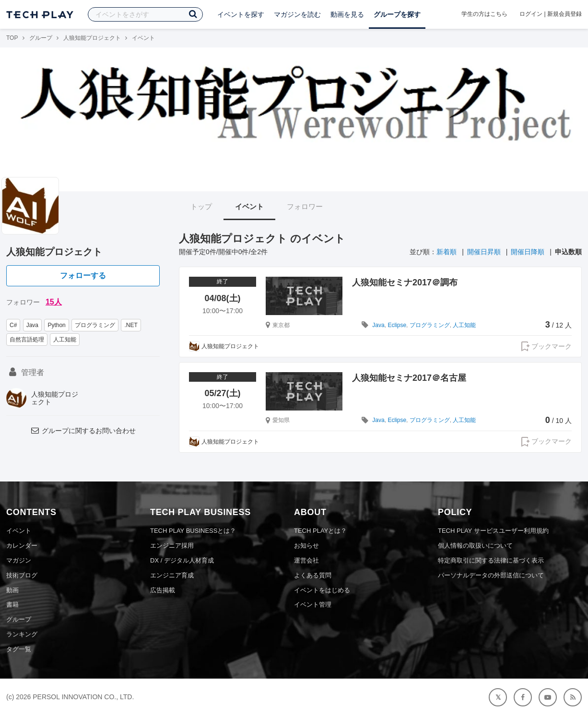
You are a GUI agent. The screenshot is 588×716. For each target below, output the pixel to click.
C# (13, 325)
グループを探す (397, 14)
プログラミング (95, 325)
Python (56, 325)
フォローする (83, 276)
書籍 (12, 604)
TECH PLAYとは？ (320, 531)
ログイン (531, 14)
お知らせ (306, 546)
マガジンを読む (297, 14)
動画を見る (347, 14)
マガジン (19, 560)
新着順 (447, 252)
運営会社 (306, 560)
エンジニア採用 (172, 546)
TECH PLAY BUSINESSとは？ (193, 531)
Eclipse (397, 325)
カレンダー (22, 546)
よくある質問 (313, 575)
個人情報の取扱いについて (475, 546)
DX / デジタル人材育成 (182, 560)
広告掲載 (163, 590)
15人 (54, 302)
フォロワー (305, 206)
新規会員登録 (564, 14)
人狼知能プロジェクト (92, 38)
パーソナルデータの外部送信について (491, 575)
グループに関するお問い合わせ (83, 431)
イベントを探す (241, 14)
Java (32, 325)
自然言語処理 (27, 340)
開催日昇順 (484, 252)
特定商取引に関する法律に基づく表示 (491, 560)
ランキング (22, 634)
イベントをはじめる (322, 590)
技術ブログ (22, 575)
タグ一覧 (19, 649)
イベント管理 (313, 604)
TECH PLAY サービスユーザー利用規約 (493, 531)
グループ (41, 38)
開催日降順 (528, 252)
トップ (201, 206)
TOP (12, 38)
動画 (12, 590)
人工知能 (65, 340)
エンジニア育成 (172, 575)
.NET (131, 325)
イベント (249, 206)
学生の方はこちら (484, 14)
